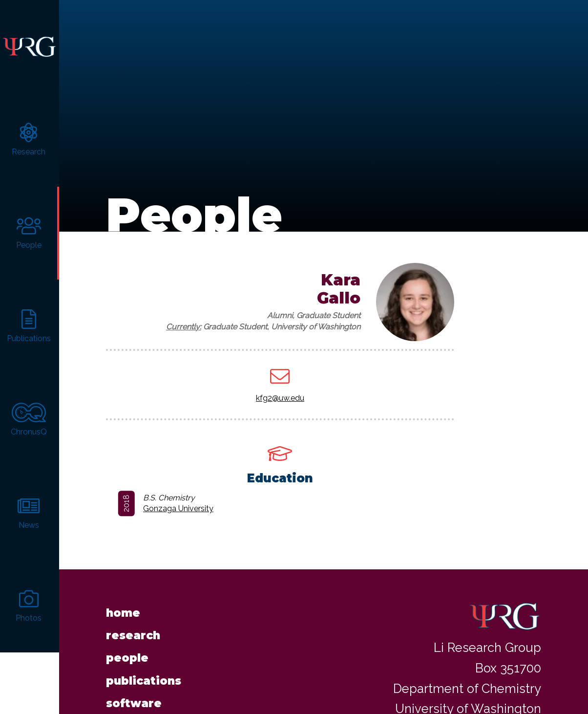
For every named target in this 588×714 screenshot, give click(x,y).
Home (123, 602)
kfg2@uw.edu (280, 387)
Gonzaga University (178, 498)
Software (134, 692)
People (127, 647)
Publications (144, 670)
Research (133, 625)
